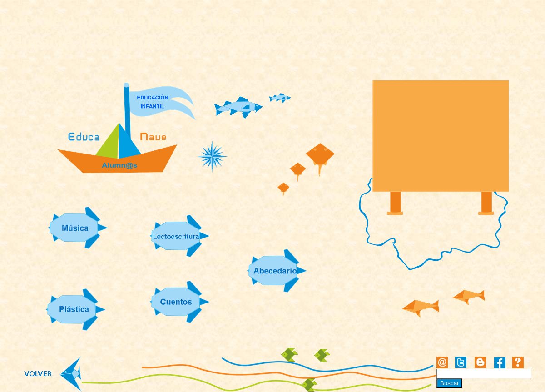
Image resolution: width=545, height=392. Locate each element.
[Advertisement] (441, 137)
